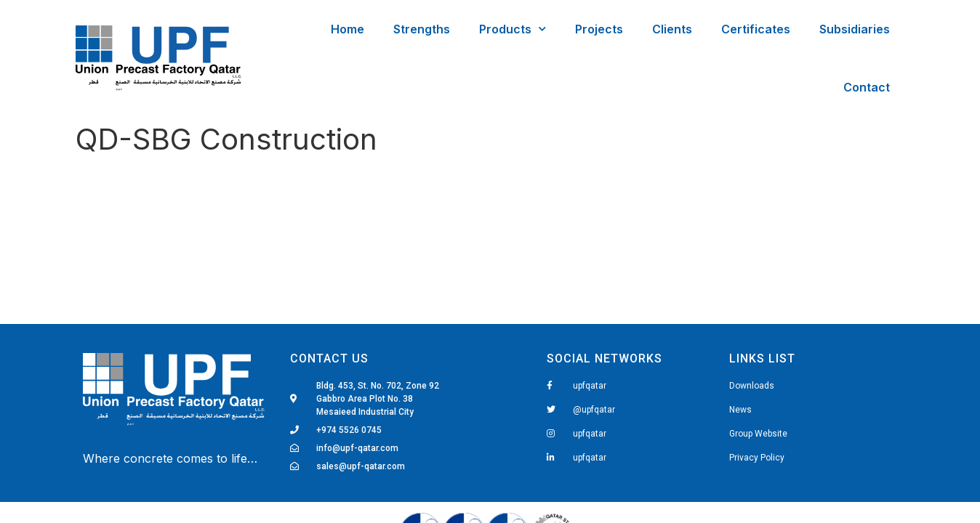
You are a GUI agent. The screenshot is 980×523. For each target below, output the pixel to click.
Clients (672, 29)
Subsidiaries (855, 29)
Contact (867, 87)
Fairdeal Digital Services (145, 427)
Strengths (422, 29)
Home (348, 29)
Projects (599, 29)
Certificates (756, 29)
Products (513, 29)
